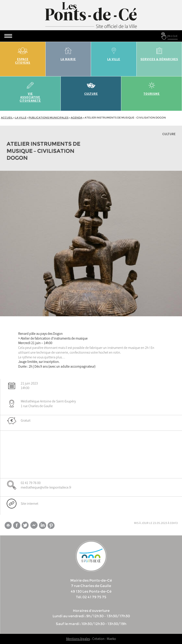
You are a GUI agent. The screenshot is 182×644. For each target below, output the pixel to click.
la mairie (68, 53)
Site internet (30, 503)
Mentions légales (78, 639)
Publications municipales (49, 118)
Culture (91, 87)
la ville (114, 53)
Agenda (77, 118)
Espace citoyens (23, 54)
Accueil (7, 118)
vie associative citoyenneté (30, 91)
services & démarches (159, 53)
